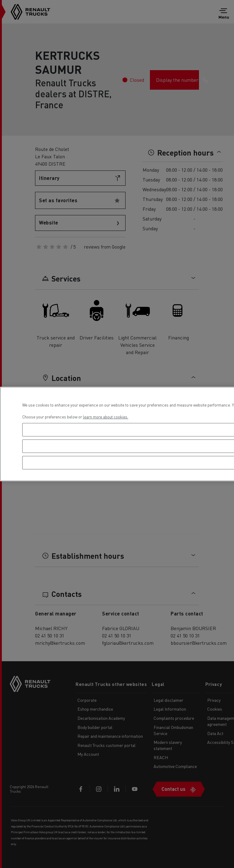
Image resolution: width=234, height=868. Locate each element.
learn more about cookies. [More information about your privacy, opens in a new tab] (106, 417)
